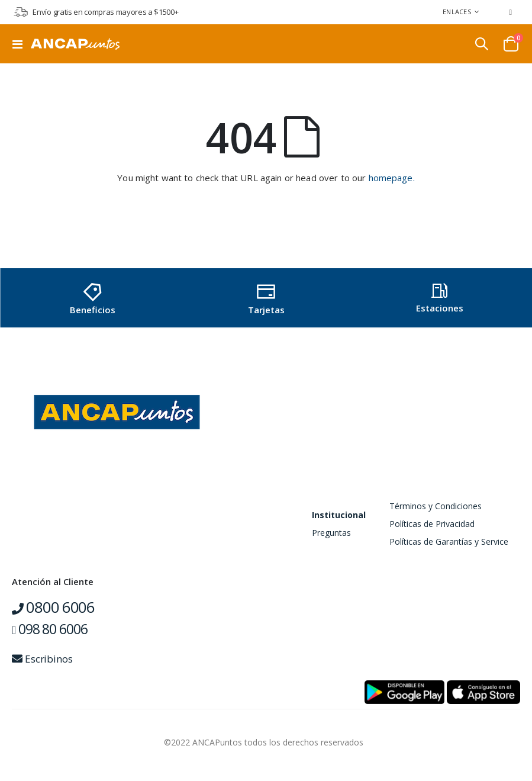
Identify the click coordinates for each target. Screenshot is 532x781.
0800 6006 (53, 607)
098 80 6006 (49, 629)
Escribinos (42, 659)
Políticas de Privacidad (432, 524)
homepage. (392, 178)
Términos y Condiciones (436, 506)
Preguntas (331, 533)
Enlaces (457, 12)
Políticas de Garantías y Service (449, 541)
